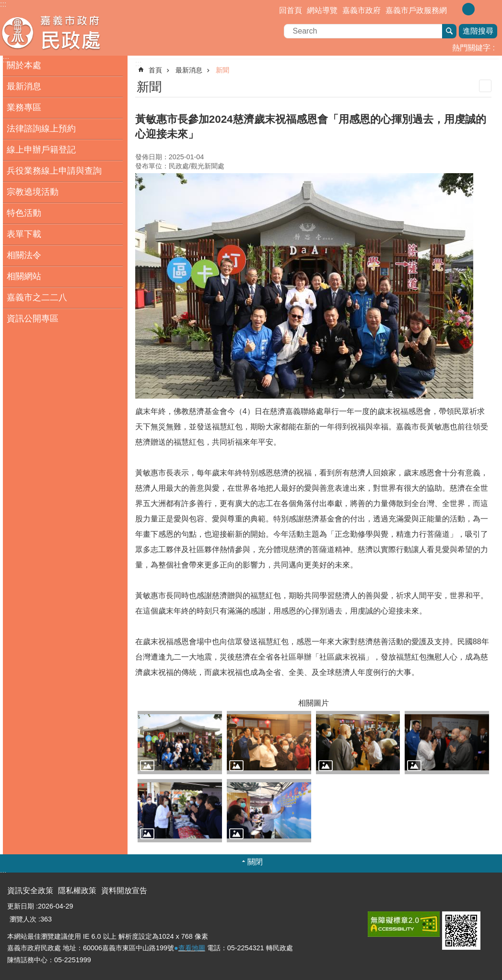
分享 (495, 9)
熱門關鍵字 (471, 48)
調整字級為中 (468, 9)
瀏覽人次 (23, 919)
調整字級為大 (482, 9)
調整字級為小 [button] (455, 9)
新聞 (222, 70)
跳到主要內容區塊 (5, 5)
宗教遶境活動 (33, 192)
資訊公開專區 (33, 319)
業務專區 (24, 107)
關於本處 (24, 65)
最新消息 (24, 86)
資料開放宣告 (124, 891)
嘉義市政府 (362, 10)
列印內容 (485, 86)
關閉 (255, 862)
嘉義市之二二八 (37, 297)
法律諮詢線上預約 (41, 129)
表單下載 (24, 234)
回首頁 (291, 10)
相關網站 (24, 276)
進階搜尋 (478, 31)
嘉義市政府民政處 (84, 33)
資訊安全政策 (30, 891)
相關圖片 (314, 703)
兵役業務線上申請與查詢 (54, 171)
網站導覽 (322, 10)
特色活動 (24, 213)
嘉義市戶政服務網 (416, 10)
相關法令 (24, 255)
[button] (180, 743)
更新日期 (21, 906)
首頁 (155, 70)
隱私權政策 (77, 891)
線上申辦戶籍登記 (41, 150)
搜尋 (449, 31)
